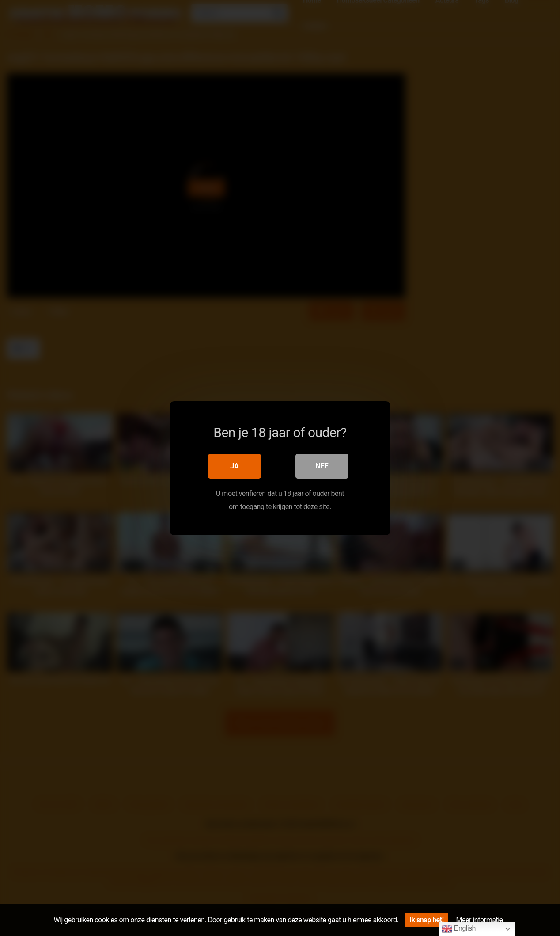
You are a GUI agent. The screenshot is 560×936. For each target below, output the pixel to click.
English (459, 929)
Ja (235, 466)
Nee (322, 466)
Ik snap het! (426, 920)
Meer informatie (480, 920)
